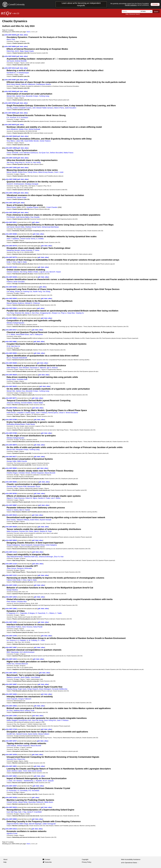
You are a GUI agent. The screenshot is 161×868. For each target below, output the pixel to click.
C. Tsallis (59, 613)
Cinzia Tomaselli (12, 153)
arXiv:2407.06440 (10, 91)
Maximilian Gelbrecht (36, 802)
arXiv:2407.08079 (11, 445)
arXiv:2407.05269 (11, 363)
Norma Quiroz (53, 413)
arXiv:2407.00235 (10, 35)
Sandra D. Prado (44, 498)
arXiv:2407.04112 (10, 68)
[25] (3, 298)
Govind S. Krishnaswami (15, 184)
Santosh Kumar (22, 734)
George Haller (12, 461)
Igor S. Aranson (52, 368)
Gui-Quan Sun (44, 153)
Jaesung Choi (11, 759)
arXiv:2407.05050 (11, 353)
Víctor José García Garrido (32, 771)
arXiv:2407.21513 (11, 829)
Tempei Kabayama (13, 545)
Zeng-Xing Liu (20, 162)
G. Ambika (40, 239)
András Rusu (22, 172)
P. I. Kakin (41, 640)
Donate (155, 4)
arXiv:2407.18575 (11, 203)
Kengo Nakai (11, 379)
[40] (3, 468)
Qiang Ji (28, 313)
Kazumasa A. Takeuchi (38, 368)
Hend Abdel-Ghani (22, 334)
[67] (3, 786)
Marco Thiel (11, 39)
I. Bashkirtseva (28, 781)
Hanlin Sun (11, 664)
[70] (3, 819)
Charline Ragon (12, 473)
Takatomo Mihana (23, 520)
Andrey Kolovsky (26, 250)
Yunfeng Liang (44, 96)
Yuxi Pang (10, 313)
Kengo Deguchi (33, 689)
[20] (3, 246)
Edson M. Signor (31, 498)
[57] (3, 673)
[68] (3, 798)
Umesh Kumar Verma (28, 239)
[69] (3, 807)
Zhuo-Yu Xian (59, 557)
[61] (3, 716)
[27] (3, 318)
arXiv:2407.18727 (11, 741)
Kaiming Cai (28, 291)
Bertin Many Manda (14, 84)
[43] (3, 505)
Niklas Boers (49, 802)
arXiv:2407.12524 (11, 597)
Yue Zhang (46, 291)
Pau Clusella (35, 217)
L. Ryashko (38, 781)
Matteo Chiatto (33, 272)
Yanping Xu (80, 313)
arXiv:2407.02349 (11, 277)
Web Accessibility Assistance (131, 859)
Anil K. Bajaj (19, 51)
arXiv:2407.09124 (11, 515)
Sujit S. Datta (22, 262)
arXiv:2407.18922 (11, 776)
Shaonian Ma (19, 313)
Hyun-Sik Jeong (38, 720)
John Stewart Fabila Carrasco (43, 108)
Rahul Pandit (38, 627)
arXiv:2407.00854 (10, 46)
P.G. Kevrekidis (34, 791)
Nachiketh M (11, 73)
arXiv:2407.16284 (11, 694)
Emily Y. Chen (12, 262)
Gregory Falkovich (25, 699)
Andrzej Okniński (21, 61)
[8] (3, 113)
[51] (3, 597)
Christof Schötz (12, 802)
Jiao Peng (10, 162)
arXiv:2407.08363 (11, 468)
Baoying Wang (12, 689)
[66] (3, 776)
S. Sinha (36, 250)
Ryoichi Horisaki (46, 520)
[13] (3, 168)
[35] (3, 408)
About (5, 859)
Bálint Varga (24, 824)
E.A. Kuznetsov (23, 118)
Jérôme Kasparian (37, 473)
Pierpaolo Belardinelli (19, 358)
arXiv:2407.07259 (11, 408)
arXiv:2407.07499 (11, 433)
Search (156, 12)
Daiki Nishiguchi (12, 368)
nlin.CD (16, 13)
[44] (3, 515)
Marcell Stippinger (35, 824)
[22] (3, 267)
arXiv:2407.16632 (11, 706)
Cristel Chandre (52, 207)
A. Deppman (11, 613)
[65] (3, 766)
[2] (3, 46)
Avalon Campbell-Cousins (22, 108)
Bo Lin (9, 358)
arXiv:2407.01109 (11, 267)
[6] (3, 91)
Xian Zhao (35, 313)
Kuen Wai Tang (12, 812)
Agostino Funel (12, 833)
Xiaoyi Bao (71, 313)
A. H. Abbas (11, 334)
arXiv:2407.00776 (11, 246)
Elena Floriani (11, 207)
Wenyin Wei (11, 96)
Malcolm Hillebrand (28, 84)
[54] (3, 636)
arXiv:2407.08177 (11, 457)
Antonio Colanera (13, 272)
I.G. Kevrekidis (22, 791)
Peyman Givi (24, 531)
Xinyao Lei (19, 291)
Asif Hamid (10, 227)
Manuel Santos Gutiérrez (15, 303)
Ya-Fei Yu (29, 162)
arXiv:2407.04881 (11, 342)
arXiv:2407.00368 (11, 234)
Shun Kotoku (11, 520)
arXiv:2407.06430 (11, 386)
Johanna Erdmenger (46, 557)
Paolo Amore (11, 413)
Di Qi (8, 346)
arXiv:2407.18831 (11, 766)
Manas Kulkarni (44, 734)
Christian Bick (22, 602)
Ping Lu (64, 313)
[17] (3, 212)
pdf (18, 35)
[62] (3, 729)
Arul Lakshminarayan (27, 652)
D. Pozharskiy (11, 791)
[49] (3, 575)
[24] (3, 287)
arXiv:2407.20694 (11, 819)
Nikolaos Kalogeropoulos (15, 323)
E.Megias (31, 613)
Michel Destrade (34, 129)
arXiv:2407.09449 (11, 136)
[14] (3, 179)
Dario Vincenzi (27, 627)
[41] (3, 482)
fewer (28, 32)
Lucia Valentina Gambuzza (28, 153)
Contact (48, 859)
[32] (3, 375)
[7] (3, 103)
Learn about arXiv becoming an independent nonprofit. (81, 4)
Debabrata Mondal (13, 250)
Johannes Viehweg (13, 403)
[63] (3, 741)
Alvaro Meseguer (45, 689)
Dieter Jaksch (34, 531)
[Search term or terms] (131, 11)
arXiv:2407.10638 (11, 148)
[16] (3, 203)
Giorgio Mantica (12, 590)
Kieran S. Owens (13, 510)
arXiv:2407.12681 (11, 609)
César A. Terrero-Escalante (68, 413)
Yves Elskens (35, 677)
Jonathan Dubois (32, 207)
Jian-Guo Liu (16, 346)
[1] (3, 35)
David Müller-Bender (32, 141)
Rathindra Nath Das (31, 557)
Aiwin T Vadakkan (13, 239)
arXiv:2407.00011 (11, 222)
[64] (3, 755)
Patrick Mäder (38, 403)
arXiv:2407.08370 (10, 125)
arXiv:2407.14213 (11, 659)
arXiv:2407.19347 (11, 786)
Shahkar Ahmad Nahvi (33, 227)
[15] (3, 193)
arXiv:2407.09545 (11, 540)
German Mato (11, 486)
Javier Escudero (70, 108)
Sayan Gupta (29, 51)
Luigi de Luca (44, 272)
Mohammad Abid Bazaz (50, 227)
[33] (3, 386)
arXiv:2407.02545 (11, 298)
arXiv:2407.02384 (11, 287)
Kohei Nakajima (51, 545)
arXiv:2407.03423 (10, 56)
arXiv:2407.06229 (11, 375)
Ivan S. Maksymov (36, 334)
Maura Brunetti (50, 473)
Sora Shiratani (24, 368)
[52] (3, 609)
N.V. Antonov (11, 640)
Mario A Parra (59, 108)
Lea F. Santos (56, 498)
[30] (3, 353)
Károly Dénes (33, 172)
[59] (3, 694)
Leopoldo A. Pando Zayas (26, 413)
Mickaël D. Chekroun (33, 303)
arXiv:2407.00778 (11, 257)
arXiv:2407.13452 (11, 168)
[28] (3, 330)
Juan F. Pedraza (42, 413)
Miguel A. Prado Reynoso (16, 498)
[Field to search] (146, 11)
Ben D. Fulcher (25, 510)
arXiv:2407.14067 (11, 647)
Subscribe (48, 862)
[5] (3, 80)
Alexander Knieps (32, 96)
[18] (3, 222)
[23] (3, 277)
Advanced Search (135, 14)
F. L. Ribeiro (50, 613)
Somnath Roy (11, 197)
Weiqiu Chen (23, 129)
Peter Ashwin (11, 602)
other (25, 35)
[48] (3, 564)
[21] (3, 257)
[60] (3, 706)
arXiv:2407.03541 (11, 308)
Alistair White (23, 802)
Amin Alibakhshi (12, 129)
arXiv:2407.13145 (11, 158)
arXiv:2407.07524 (10, 103)
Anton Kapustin (12, 699)
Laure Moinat (11, 746)
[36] (3, 420)
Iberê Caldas (25, 677)
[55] (3, 647)
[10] (3, 136)
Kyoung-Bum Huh (25, 720)
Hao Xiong (37, 162)
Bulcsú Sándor (12, 172)
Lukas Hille (20, 141)
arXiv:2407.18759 (11, 755)
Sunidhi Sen (11, 734)
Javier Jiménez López (14, 771)
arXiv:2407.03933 (11, 318)
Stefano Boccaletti (56, 153)
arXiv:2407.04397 (10, 80)
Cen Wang (10, 291)
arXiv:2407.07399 (11, 420)
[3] (3, 56)
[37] (3, 433)
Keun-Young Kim (50, 720)
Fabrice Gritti (11, 580)
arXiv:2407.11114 (11, 552)
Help (127, 14)
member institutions (131, 5)
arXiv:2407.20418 (11, 807)
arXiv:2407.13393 (11, 622)
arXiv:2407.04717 (11, 330)
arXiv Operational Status (130, 863)
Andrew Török (29, 711)
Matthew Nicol (19, 711)
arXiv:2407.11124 (11, 564)
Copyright (85, 859)
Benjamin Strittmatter (25, 568)
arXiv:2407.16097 (11, 684)
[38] (3, 445)
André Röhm (34, 520)
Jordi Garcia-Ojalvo (23, 217)
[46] (3, 540)
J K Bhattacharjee (23, 73)
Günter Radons (45, 141)
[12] (3, 158)
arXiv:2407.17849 (11, 193)
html (21, 35)
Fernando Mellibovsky (60, 689)
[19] (3, 234)
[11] (3, 148)
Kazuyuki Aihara (39, 545)
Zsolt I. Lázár (59, 172)
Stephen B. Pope (46, 531)
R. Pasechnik (40, 613)
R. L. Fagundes (22, 613)
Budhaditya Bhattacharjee (16, 424)
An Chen (10, 711)
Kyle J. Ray (22, 812)
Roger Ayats (22, 689)
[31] (3, 363)
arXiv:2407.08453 (11, 482)
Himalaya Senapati (32, 184)
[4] (3, 68)
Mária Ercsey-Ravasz (46, 172)
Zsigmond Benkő (13, 824)
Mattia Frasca (68, 153)
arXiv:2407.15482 (11, 179)
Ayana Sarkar (33, 734)
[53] (3, 622)
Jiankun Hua (20, 96)
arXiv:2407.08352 (10, 113)
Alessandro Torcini (34, 486)
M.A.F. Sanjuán (48, 781)
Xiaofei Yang (37, 291)
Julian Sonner (11, 568)
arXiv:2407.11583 (11, 585)
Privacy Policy (87, 862)
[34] (3, 398)
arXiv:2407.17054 (11, 716)
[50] (3, 585)
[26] (3, 308)
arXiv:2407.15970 (11, 673)
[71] (3, 829)
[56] (3, 659)
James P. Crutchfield (34, 812)
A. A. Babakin (21, 640)
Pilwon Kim (21, 759)
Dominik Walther (27, 403)
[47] (3, 552)
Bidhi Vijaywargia (13, 652)
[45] (3, 527)
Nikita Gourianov (12, 531)
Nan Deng (23, 272)
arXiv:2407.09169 (11, 527)
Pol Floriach (11, 217)
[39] (3, 457)
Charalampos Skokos (43, 84)
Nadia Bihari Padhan (14, 627)
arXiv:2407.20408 (11, 212)
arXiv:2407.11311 (11, 575)
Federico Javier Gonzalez (16, 282)
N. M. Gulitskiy (32, 640)
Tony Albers (11, 141)
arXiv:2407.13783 (11, 636)
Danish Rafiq (20, 227)
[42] (3, 493)
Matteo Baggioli (12, 720)
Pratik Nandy (30, 424)
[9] (3, 125)
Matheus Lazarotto (13, 677)
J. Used (9, 781)
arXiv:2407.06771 (11, 398)
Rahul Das (10, 51)
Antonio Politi (22, 486)
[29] (3, 342)
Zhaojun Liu (56, 313)
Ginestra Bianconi (22, 664)
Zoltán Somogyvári (49, 824)
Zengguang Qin (45, 313)
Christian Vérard (24, 473)
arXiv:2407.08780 (11, 493)
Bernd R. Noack (55, 272)
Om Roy (9, 108)
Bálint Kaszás (22, 461)
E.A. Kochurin (11, 118)
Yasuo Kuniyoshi (27, 545)
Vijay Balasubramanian (15, 557)
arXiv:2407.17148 (11, 729)
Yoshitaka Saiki (22, 379)
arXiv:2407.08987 (11, 505)
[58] (3, 684)
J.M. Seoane (17, 781)
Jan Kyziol (10, 61)
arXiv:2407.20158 (11, 798)
